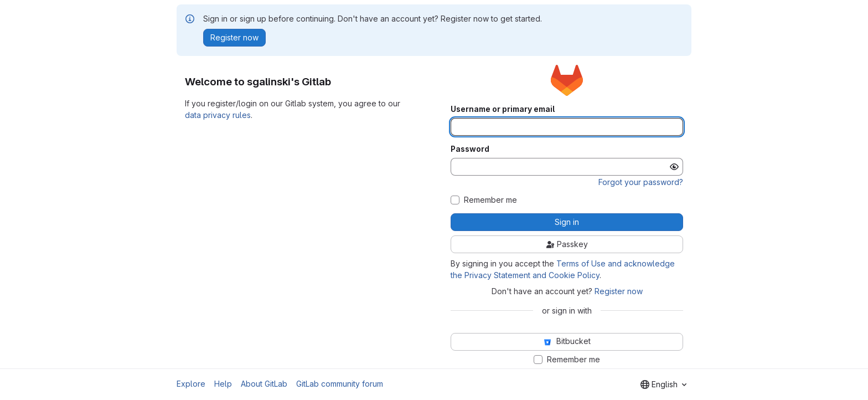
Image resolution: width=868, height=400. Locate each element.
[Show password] (674, 167)
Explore (191, 384)
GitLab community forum (340, 384)
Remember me (490, 200)
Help (223, 384)
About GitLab (264, 384)
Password (470, 149)
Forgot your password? (641, 182)
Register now (619, 291)
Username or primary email (503, 109)
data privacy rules (218, 115)
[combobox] (663, 384)
